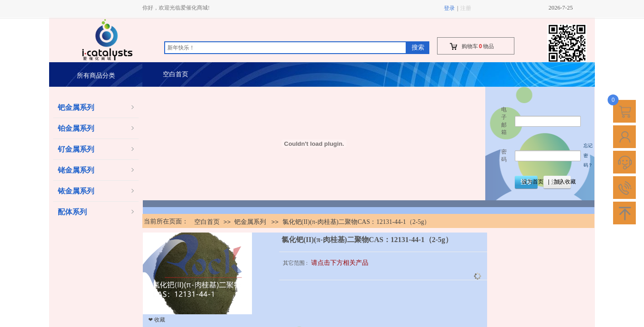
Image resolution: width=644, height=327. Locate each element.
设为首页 (533, 182)
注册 (466, 8)
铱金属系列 (76, 191)
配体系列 (72, 212)
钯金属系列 (76, 107)
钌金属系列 (76, 149)
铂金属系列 (76, 128)
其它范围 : (296, 263)
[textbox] (285, 48)
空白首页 (176, 74)
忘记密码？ (588, 155)
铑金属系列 (76, 170)
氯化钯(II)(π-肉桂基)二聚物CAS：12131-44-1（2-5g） (357, 222)
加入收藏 (565, 182)
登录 (449, 8)
